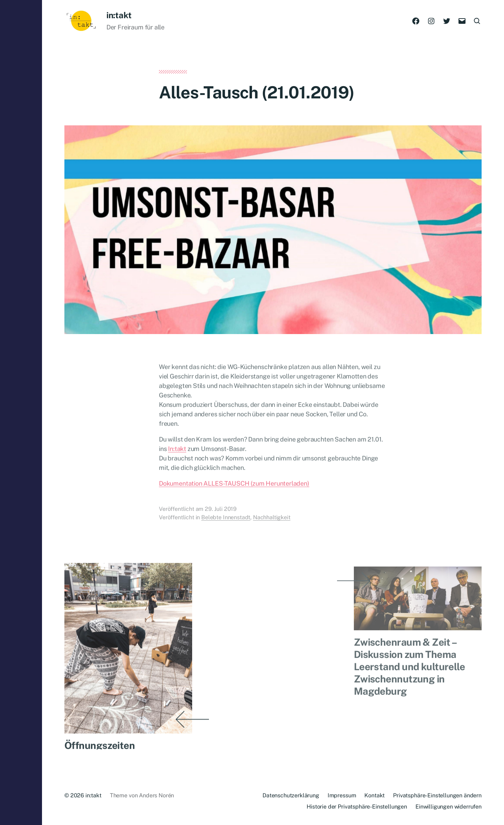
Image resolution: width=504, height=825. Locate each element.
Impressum (342, 795)
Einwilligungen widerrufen (449, 807)
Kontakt (374, 795)
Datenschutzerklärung (291, 795)
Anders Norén (156, 795)
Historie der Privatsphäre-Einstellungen (357, 807)
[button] (21, 412)
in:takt (119, 15)
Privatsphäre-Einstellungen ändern (437, 795)
